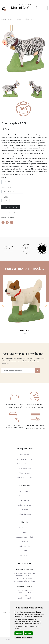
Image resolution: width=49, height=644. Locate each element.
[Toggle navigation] (45, 8)
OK (38, 371)
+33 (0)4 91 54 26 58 (15, 428)
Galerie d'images (24, 514)
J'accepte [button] (19, 633)
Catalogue (25, 542)
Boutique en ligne (7, 19)
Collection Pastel (24, 468)
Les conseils (24, 500)
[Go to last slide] (3, 305)
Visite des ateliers (24, 505)
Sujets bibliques (24, 473)
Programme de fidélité (25, 537)
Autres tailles (6, 187)
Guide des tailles (8, 217)
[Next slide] (46, 305)
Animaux (19, 19)
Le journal (24, 510)
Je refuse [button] (28, 633)
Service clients (24, 528)
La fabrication (24, 496)
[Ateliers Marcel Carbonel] (24, 7)
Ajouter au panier (11, 207)
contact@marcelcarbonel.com (24, 581)
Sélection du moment (24, 459)
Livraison (24, 532)
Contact (24, 551)
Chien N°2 (24, 330)
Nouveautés (24, 455)
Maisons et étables (24, 477)
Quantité (5, 197)
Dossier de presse (24, 555)
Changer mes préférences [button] (24, 637)
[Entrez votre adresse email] (18, 371)
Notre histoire (24, 491)
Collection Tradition (24, 464)
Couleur (4, 177)
